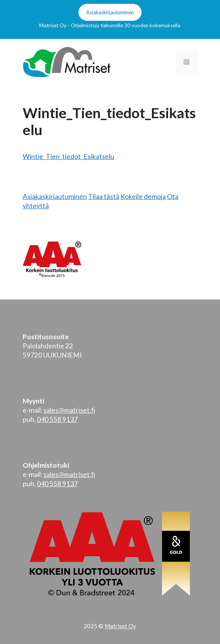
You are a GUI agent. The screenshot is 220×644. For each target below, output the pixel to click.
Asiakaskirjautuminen (110, 12)
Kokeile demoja (143, 197)
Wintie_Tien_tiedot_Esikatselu (68, 156)
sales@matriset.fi (69, 410)
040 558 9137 (57, 419)
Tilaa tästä (104, 197)
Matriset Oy (120, 626)
